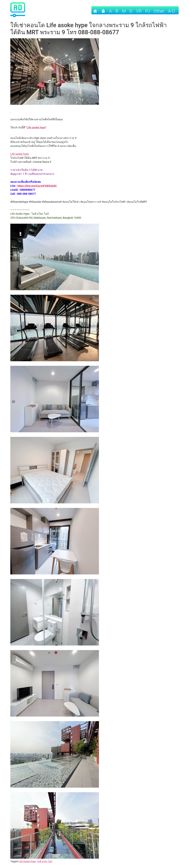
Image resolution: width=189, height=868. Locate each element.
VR (139, 11)
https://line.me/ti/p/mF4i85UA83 (37, 186)
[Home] (95, 10)
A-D (172, 11)
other (159, 11)
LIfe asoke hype (36, 127)
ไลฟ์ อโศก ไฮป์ (44, 861)
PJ (148, 11)
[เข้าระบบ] (103, 10)
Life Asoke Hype (27, 861)
